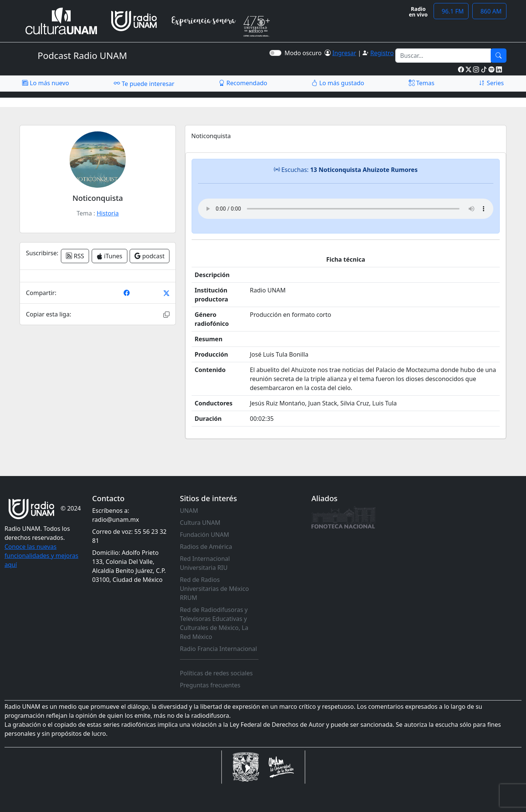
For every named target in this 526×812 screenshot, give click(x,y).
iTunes (110, 256)
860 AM (489, 11)
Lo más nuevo (45, 83)
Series (491, 83)
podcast (150, 256)
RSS (75, 256)
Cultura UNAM (200, 523)
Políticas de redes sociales (216, 673)
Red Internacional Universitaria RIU (205, 563)
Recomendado (243, 83)
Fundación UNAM (205, 535)
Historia (108, 213)
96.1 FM (451, 11)
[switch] (275, 53)
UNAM (189, 511)
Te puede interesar (144, 83)
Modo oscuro (305, 53)
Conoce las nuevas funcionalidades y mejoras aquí (41, 556)
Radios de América (206, 547)
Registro (382, 53)
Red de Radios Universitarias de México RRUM (215, 589)
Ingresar (344, 53)
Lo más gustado (338, 83)
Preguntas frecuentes (210, 685)
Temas (422, 83)
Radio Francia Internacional (218, 649)
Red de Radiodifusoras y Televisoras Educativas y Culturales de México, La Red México (214, 623)
